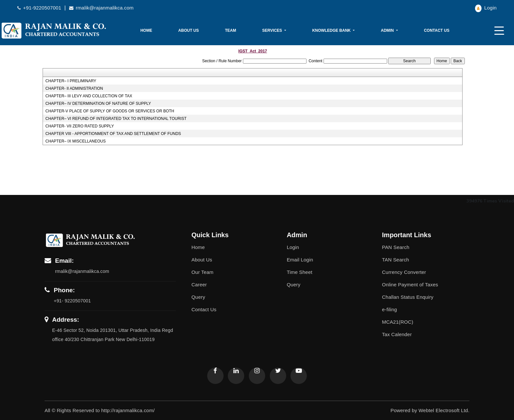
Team (230, 30)
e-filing (389, 309)
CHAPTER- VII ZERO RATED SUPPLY (79, 126)
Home (146, 30)
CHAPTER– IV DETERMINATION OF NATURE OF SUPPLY (98, 104)
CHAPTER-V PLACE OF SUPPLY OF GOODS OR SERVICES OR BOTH (110, 111)
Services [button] (273, 30)
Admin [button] (388, 30)
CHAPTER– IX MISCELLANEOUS (75, 141)
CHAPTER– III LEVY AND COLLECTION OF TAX (89, 96)
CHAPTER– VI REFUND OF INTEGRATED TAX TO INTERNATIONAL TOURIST (116, 119)
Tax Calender (397, 334)
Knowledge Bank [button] (332, 30)
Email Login (300, 260)
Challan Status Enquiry (408, 297)
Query (198, 297)
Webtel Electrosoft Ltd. (444, 410)
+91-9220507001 (40, 8)
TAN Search (395, 260)
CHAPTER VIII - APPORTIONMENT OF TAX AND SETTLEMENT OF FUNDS (113, 134)
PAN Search (395, 247)
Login (486, 8)
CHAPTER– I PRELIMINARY (71, 81)
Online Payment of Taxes (410, 285)
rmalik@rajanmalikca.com (101, 8)
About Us (189, 30)
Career (199, 285)
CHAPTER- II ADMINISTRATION (74, 88)
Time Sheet (300, 272)
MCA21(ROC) (397, 322)
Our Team (202, 272)
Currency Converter (404, 272)
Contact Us (437, 30)
